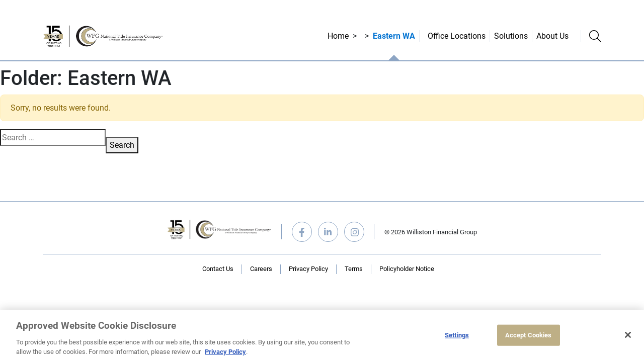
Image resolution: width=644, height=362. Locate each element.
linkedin (328, 232)
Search (122, 145)
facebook (302, 232)
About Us (552, 36)
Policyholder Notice (407, 269)
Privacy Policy (308, 269)
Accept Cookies (529, 335)
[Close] (628, 335)
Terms (354, 269)
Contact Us (218, 269)
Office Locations (457, 36)
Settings (457, 335)
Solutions (511, 36)
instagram (354, 232)
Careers (261, 269)
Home (338, 36)
